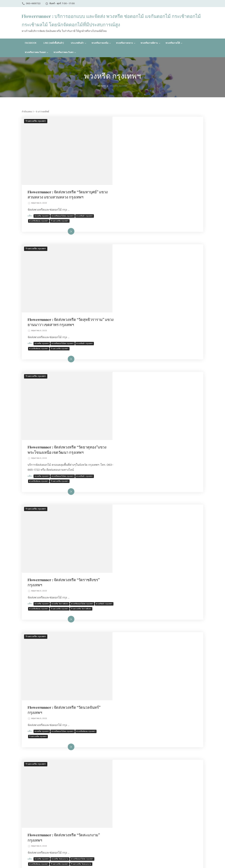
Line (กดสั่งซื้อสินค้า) (54, 43)
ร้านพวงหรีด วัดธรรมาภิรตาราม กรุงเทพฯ (137, 717)
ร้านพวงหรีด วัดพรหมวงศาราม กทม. (178, 793)
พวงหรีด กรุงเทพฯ (133, 148)
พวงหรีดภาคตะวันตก (63, 52)
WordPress (103, 862)
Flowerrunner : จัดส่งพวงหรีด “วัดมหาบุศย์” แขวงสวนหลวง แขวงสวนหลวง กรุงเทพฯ (154, 127)
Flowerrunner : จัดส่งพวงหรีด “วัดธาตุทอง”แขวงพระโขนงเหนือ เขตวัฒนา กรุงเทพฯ (151, 290)
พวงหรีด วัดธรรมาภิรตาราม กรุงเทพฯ (158, 712)
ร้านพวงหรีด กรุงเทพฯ (36, 121)
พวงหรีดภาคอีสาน (149, 43)
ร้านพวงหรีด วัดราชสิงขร (130, 400)
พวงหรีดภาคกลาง (124, 43)
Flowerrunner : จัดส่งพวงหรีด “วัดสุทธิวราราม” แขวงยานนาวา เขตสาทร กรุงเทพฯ (157, 207)
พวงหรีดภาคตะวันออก (35, 52)
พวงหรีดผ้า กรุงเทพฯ (176, 148)
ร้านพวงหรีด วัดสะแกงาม (172, 556)
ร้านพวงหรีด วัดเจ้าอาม (130, 637)
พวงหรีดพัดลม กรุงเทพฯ (130, 153)
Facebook (31, 43)
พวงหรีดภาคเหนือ (100, 43)
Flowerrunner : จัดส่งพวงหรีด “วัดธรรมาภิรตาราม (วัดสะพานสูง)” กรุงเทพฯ (156, 691)
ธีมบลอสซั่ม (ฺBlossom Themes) (64, 862)
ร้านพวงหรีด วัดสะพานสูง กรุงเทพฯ (170, 717)
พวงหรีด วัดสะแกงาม (151, 551)
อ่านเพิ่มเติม (153, 184)
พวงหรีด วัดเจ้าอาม (150, 632)
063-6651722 (33, 3)
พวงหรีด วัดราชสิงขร (151, 390)
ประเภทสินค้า (77, 43)
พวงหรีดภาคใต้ (173, 43)
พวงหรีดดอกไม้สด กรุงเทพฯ (154, 148)
